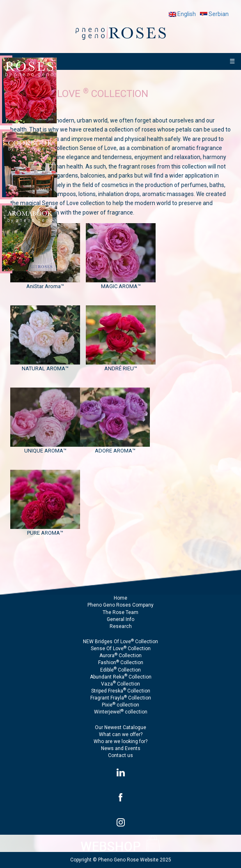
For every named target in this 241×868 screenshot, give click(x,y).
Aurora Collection (120, 656)
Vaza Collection (120, 684)
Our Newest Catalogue (120, 727)
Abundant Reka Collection (121, 677)
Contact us (120, 755)
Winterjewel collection (121, 712)
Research (121, 626)
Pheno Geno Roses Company (120, 605)
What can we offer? (121, 734)
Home (120, 598)
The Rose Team (120, 612)
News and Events (121, 748)
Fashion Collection (121, 663)
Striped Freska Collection (121, 691)
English (182, 14)
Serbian (214, 14)
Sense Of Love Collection (121, 649)
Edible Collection (120, 670)
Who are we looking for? (120, 741)
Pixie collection (120, 705)
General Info (120, 619)
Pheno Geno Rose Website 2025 (135, 860)
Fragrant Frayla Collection (121, 698)
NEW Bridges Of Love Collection (120, 642)
